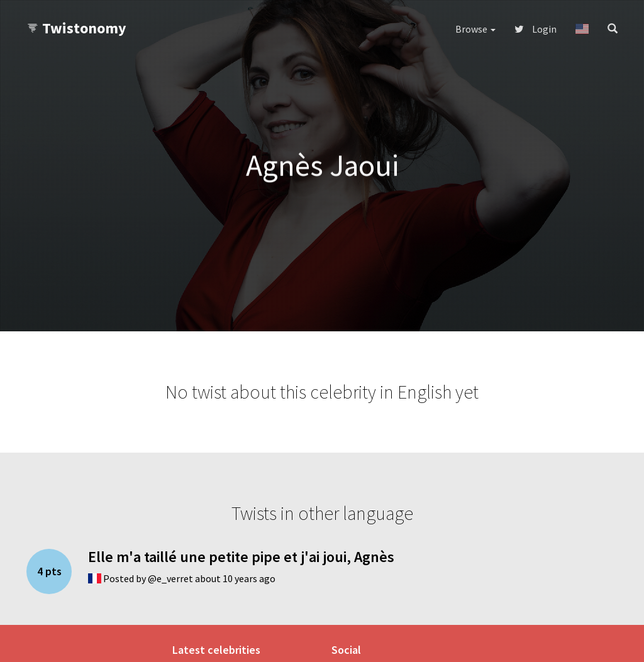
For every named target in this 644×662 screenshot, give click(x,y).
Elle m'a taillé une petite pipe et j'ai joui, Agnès (241, 557)
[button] (582, 29)
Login (536, 29)
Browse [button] (475, 29)
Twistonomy (76, 28)
